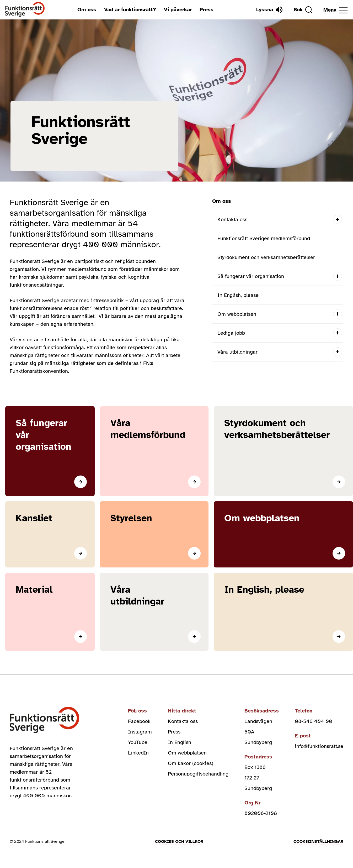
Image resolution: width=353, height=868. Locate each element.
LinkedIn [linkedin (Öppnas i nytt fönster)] (138, 753)
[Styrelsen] (154, 534)
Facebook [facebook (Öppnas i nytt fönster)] (139, 721)
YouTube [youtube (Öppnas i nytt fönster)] (138, 742)
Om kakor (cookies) (191, 763)
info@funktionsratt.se (319, 746)
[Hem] (25, 10)
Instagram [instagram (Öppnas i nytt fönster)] (140, 732)
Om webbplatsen (237, 314)
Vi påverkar (178, 10)
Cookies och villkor (179, 841)
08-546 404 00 (314, 721)
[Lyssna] (269, 10)
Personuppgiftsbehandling (198, 774)
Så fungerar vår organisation (251, 276)
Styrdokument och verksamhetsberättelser (266, 257)
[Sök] (303, 10)
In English (180, 742)
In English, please (238, 295)
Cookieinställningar (318, 841)
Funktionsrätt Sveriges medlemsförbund (264, 238)
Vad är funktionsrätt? (130, 10)
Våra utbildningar (237, 352)
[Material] (50, 612)
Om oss (87, 10)
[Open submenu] (337, 219)
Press (207, 10)
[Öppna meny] (336, 10)
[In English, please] (283, 612)
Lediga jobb (231, 333)
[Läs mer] (50, 451)
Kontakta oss (232, 219)
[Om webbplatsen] (283, 534)
